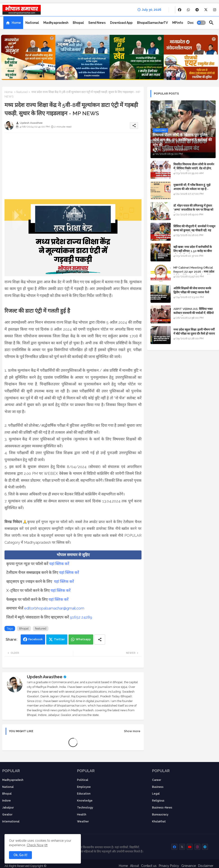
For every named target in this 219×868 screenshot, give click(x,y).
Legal (156, 794)
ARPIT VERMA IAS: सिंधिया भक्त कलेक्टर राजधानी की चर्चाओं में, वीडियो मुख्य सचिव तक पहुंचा (194, 313)
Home (16, 23)
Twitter (59, 639)
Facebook (35, 639)
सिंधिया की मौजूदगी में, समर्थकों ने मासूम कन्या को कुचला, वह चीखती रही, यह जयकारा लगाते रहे (194, 230)
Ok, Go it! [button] (20, 855)
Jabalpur (8, 808)
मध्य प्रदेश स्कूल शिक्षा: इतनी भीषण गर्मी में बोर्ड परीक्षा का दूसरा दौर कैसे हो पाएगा (194, 332)
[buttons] (180, 10)
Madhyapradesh (56, 23)
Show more (132, 731)
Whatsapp (83, 639)
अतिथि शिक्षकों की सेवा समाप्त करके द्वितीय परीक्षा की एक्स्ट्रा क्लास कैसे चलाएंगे (192, 292)
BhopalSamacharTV (152, 23)
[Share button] (100, 639)
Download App (121, 23)
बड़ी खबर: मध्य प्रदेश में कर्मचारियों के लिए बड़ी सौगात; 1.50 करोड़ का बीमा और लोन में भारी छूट (193, 251)
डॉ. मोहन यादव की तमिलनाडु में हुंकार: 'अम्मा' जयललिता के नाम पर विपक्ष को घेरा (193, 210)
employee (84, 787)
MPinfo (178, 23)
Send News (97, 23)
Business (158, 787)
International (11, 822)
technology (85, 808)
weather (83, 822)
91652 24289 (81, 617)
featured (22, 92)
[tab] (13, 23)
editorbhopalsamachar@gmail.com (54, 608)
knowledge (85, 801)
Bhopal (78, 23)
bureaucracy (160, 815)
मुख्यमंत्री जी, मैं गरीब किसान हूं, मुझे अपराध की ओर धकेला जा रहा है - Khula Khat (192, 189)
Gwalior (7, 815)
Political (83, 780)
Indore (7, 801)
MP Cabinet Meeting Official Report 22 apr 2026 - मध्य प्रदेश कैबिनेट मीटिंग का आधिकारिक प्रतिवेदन (194, 272)
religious (158, 801)
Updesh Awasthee (45, 677)
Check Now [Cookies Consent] (35, 845)
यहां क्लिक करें (59, 564)
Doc (191, 23)
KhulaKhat (159, 822)
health (82, 815)
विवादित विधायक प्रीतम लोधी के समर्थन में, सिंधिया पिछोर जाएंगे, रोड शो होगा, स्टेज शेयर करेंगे (194, 168)
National (32, 23)
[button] (201, 23)
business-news (162, 808)
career (157, 780)
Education (84, 794)
